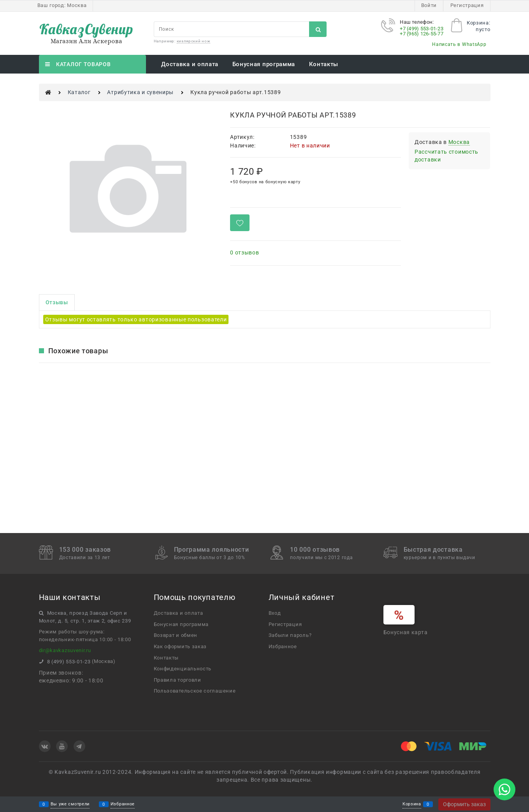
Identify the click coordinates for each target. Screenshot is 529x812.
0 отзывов (244, 253)
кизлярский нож (194, 41)
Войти (429, 5)
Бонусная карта (406, 632)
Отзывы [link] (57, 302)
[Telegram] (79, 746)
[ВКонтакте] (45, 746)
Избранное (123, 804)
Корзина (412, 804)
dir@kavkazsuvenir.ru (65, 650)
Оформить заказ (464, 804)
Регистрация (467, 5)
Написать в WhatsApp (459, 44)
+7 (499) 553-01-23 (422, 29)
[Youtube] (62, 746)
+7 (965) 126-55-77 (422, 34)
